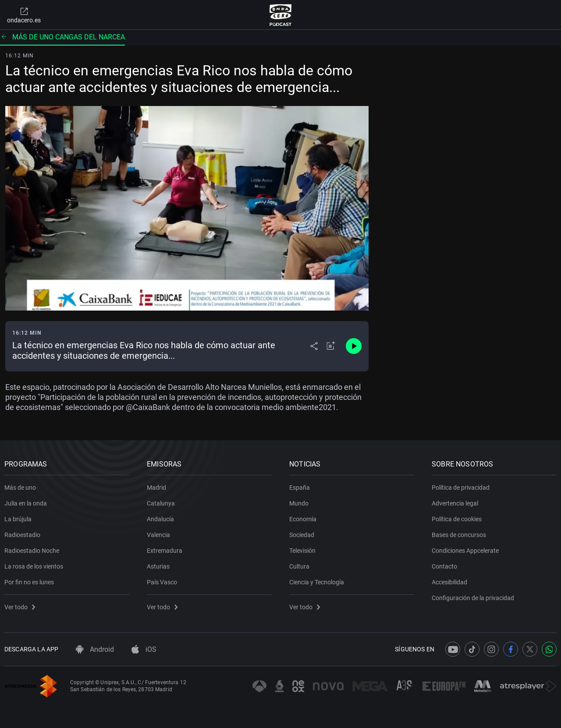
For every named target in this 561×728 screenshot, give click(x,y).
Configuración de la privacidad (473, 598)
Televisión (302, 551)
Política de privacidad (461, 488)
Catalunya (161, 503)
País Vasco (162, 582)
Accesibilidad (449, 582)
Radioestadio (22, 535)
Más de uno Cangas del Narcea (62, 37)
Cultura (299, 566)
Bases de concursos (459, 535)
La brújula (18, 519)
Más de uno (20, 488)
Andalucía (160, 519)
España (300, 488)
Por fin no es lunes (29, 582)
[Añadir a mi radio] (331, 346)
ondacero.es (24, 15)
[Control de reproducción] (354, 346)
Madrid (156, 488)
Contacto (444, 566)
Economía (303, 519)
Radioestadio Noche (32, 551)
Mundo (299, 503)
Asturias (158, 566)
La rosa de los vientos (34, 566)
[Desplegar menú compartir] (314, 346)
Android (95, 649)
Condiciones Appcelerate (465, 551)
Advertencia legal (455, 503)
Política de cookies (457, 519)
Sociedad (302, 535)
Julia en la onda (26, 503)
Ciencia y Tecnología (317, 582)
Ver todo (20, 607)
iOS (144, 649)
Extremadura (165, 551)
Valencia (158, 535)
